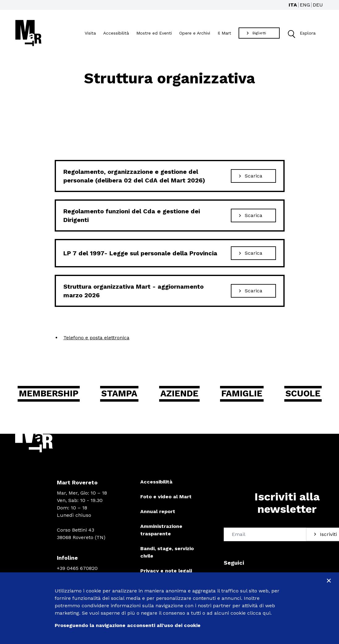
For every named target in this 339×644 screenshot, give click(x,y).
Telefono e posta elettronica (96, 338)
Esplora (300, 33)
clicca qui (259, 613)
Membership (50, 394)
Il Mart (224, 33)
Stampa (121, 394)
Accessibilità (116, 33)
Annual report (158, 512)
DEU (318, 5)
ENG (305, 5)
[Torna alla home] (28, 33)
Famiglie (242, 394)
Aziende (180, 394)
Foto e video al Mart (166, 497)
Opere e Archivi (195, 33)
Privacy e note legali (166, 571)
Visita (90, 33)
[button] (291, 33)
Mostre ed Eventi (154, 33)
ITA (293, 5)
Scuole (302, 394)
